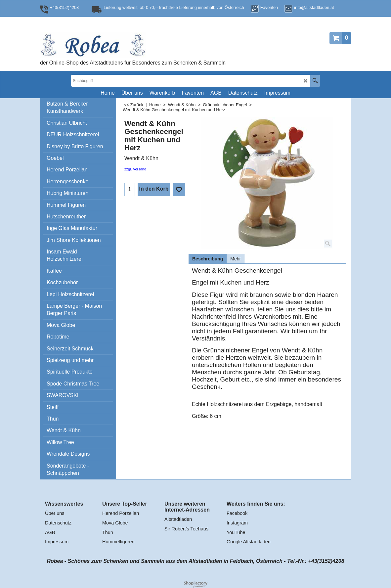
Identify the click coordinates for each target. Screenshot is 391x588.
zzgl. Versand (135, 169)
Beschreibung (208, 259)
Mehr (236, 259)
